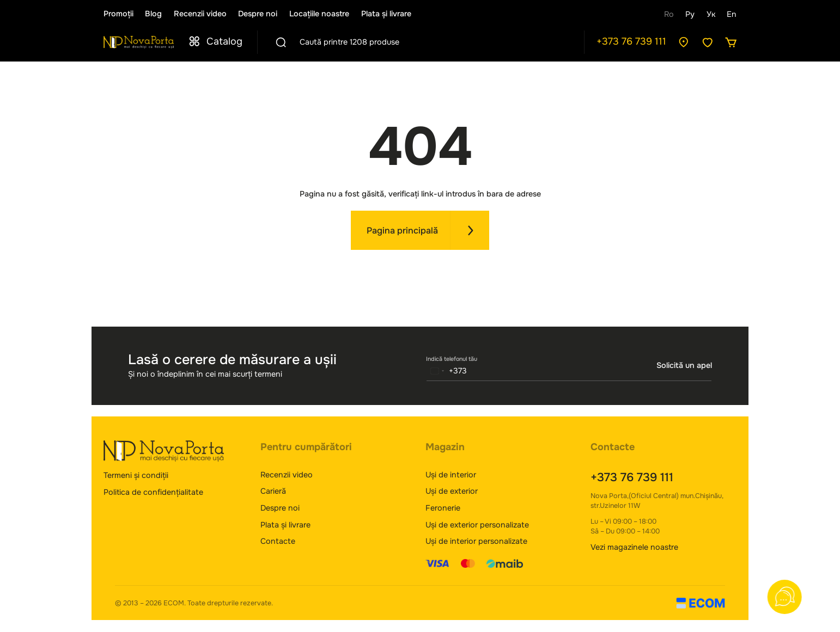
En (732, 14)
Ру (690, 14)
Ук (711, 14)
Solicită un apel (684, 365)
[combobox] (447, 371)
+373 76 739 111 (631, 41)
